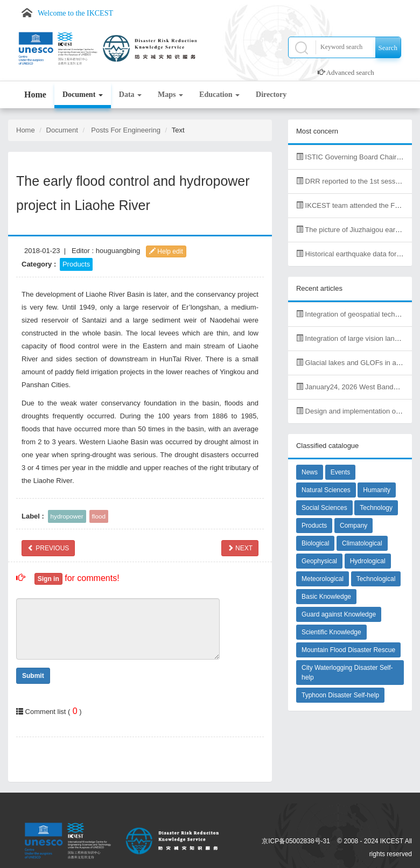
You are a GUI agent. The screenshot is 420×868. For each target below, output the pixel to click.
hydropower (67, 516)
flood (99, 516)
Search (388, 48)
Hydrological (368, 561)
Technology (376, 508)
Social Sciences (324, 508)
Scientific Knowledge (331, 632)
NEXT (240, 548)
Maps (170, 94)
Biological (315, 543)
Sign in (48, 579)
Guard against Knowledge (339, 614)
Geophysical (319, 561)
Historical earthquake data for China (356, 254)
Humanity (377, 490)
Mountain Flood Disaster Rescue (348, 650)
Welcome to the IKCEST (75, 13)
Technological (376, 579)
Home (35, 94)
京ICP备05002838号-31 (296, 841)
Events (341, 472)
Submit (33, 676)
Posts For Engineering (126, 130)
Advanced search (350, 72)
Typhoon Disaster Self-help (340, 695)
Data (130, 94)
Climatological (362, 543)
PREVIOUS (48, 548)
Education (219, 94)
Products (76, 264)
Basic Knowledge (326, 597)
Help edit (166, 251)
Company (353, 526)
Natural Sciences (326, 490)
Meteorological (323, 579)
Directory (271, 94)
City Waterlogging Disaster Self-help (347, 673)
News (310, 472)
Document (83, 94)
